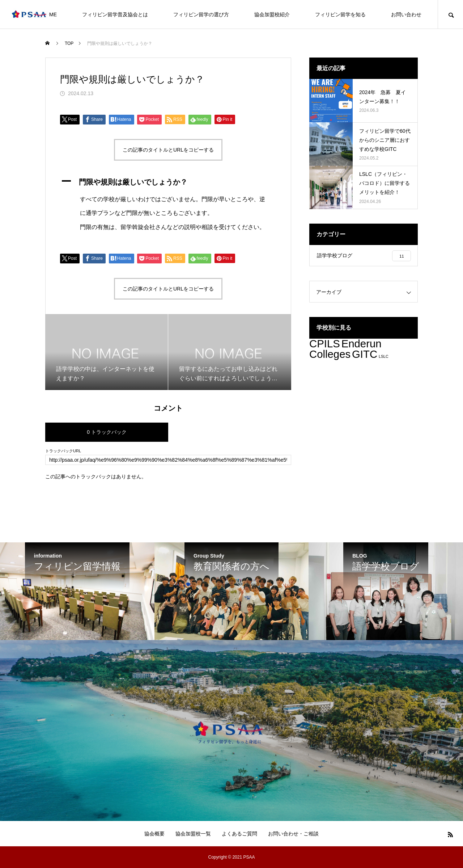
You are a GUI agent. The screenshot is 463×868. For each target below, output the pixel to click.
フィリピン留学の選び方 (201, 14)
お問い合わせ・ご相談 (293, 834)
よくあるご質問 (239, 834)
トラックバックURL (63, 451)
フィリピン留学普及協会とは (115, 14)
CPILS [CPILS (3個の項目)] (325, 344)
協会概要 (154, 834)
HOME (49, 14)
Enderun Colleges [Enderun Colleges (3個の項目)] (345, 350)
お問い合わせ (406, 14)
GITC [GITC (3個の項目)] (365, 355)
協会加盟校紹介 (272, 14)
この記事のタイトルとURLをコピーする (168, 150)
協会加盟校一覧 (193, 834)
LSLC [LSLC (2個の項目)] (384, 357)
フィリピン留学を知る (340, 14)
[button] (168, 182)
